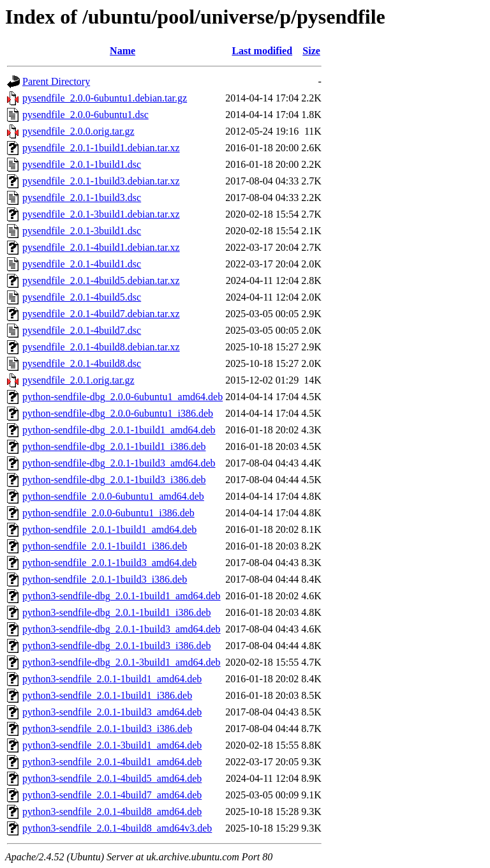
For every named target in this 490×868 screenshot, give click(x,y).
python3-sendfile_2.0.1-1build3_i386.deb (107, 729)
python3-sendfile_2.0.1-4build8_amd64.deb (112, 812)
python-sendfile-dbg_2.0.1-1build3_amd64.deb (119, 463)
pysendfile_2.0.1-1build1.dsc (82, 164)
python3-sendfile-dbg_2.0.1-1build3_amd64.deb (122, 629)
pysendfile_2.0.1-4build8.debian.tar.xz (101, 347)
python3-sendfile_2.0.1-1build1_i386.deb (107, 695)
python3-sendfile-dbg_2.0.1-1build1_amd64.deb (122, 596)
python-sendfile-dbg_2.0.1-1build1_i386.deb (114, 446)
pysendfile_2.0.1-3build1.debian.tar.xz (101, 214)
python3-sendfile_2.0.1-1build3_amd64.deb (112, 712)
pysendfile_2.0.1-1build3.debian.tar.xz (101, 181)
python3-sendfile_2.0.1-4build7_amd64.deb (112, 795)
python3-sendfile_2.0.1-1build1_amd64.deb (112, 679)
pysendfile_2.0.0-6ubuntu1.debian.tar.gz (105, 98)
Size (311, 51)
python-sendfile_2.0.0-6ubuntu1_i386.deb (108, 513)
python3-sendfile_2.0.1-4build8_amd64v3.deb (117, 828)
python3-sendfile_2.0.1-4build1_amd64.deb (112, 762)
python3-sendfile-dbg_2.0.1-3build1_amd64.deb (122, 662)
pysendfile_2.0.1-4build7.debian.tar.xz (101, 314)
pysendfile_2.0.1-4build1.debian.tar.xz (101, 247)
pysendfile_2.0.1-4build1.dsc (82, 264)
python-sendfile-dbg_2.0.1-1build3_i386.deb (114, 480)
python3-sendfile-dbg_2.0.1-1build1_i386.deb (117, 612)
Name (122, 51)
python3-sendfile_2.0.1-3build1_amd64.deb (112, 745)
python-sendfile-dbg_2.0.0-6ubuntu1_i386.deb (118, 413)
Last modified (262, 51)
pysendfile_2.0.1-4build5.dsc (82, 297)
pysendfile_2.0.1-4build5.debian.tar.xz (101, 281)
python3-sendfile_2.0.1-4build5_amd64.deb (112, 778)
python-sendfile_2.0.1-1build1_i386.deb (105, 546)
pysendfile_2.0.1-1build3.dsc (82, 198)
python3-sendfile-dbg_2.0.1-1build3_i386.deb (117, 646)
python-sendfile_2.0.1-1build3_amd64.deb (109, 563)
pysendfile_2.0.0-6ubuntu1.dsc (85, 115)
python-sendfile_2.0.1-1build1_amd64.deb (109, 529)
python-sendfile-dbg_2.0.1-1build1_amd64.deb (119, 430)
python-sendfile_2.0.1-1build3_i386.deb (105, 579)
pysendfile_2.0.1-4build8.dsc (82, 363)
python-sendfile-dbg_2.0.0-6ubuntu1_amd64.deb (122, 397)
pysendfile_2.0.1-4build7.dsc (82, 330)
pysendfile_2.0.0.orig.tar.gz (78, 131)
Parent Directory (56, 81)
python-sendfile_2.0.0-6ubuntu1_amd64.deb (113, 496)
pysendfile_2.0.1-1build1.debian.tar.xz (101, 148)
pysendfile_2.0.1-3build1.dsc (82, 231)
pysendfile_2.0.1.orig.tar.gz (78, 380)
